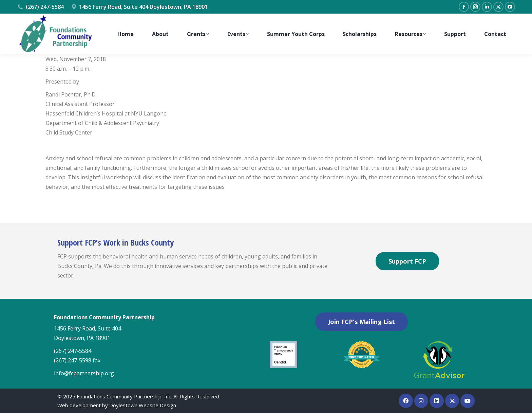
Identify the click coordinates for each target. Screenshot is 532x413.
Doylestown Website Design (143, 405)
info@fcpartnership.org (84, 373)
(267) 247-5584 (40, 7)
